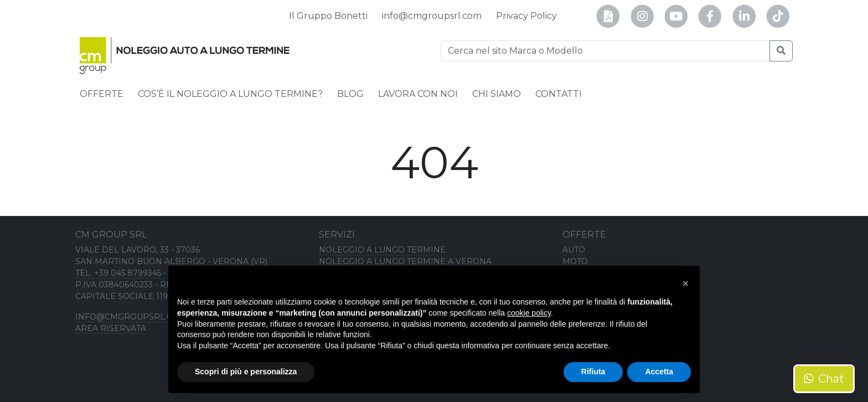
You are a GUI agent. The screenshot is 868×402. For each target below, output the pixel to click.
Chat (824, 379)
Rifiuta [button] (593, 372)
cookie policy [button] (529, 313)
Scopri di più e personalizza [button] (246, 372)
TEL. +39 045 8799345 (118, 273)
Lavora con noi (418, 94)
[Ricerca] (605, 51)
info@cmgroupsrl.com (432, 16)
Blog (350, 94)
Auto (574, 250)
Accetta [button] (659, 372)
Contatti (559, 94)
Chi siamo (497, 94)
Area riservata (111, 328)
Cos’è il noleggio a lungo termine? (230, 94)
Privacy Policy (526, 16)
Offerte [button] (102, 94)
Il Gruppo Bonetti (328, 16)
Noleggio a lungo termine (382, 250)
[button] (685, 284)
